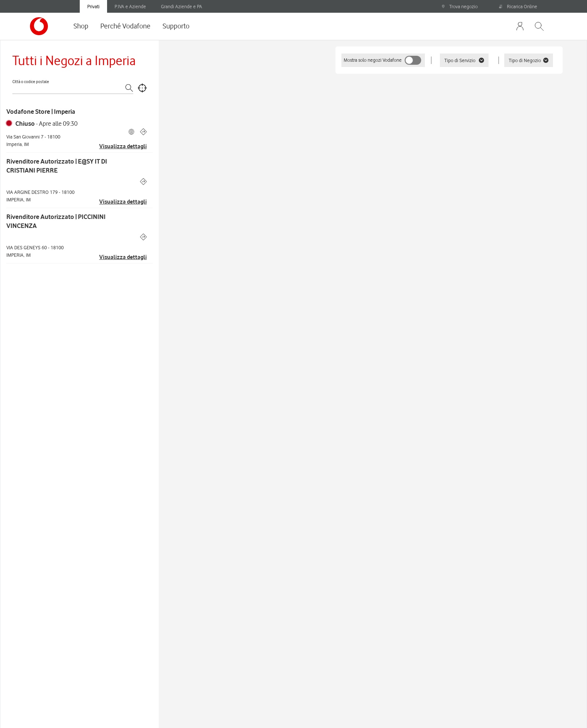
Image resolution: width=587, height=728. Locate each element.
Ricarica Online (518, 6)
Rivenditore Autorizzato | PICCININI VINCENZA (56, 221)
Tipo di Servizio (464, 60)
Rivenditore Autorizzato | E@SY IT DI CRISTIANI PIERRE (57, 166)
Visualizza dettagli (123, 146)
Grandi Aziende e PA (182, 6)
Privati (93, 6)
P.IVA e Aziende (130, 6)
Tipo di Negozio (529, 60)
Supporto (176, 26)
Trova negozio (460, 6)
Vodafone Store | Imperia (41, 112)
